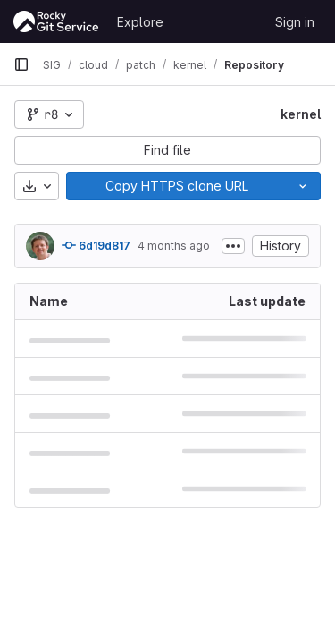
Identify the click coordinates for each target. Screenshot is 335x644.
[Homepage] (56, 21)
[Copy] (176, 186)
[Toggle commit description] (233, 246)
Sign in (295, 22)
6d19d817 (96, 245)
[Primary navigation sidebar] (21, 64)
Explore (140, 22)
